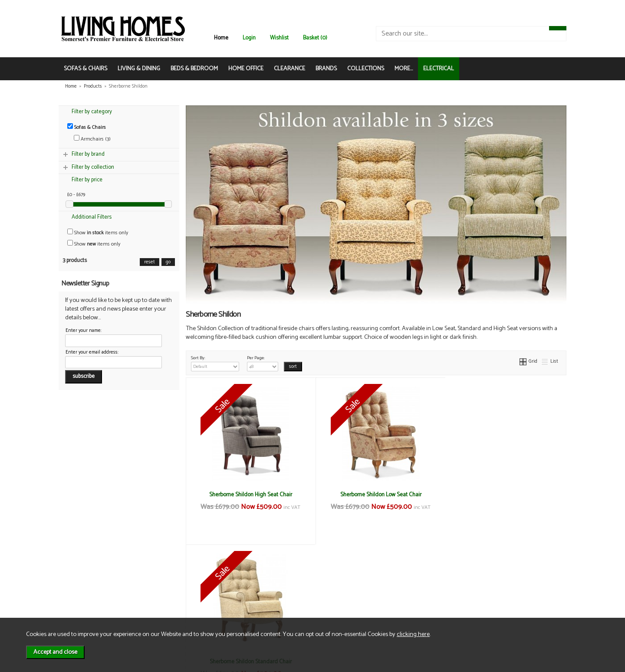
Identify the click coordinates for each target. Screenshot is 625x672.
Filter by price (87, 180)
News (78, 575)
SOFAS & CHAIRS (86, 69)
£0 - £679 (76, 195)
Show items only (98, 233)
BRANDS (326, 69)
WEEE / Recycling (175, 603)
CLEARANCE (289, 69)
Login (249, 38)
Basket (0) (315, 38)
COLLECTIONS (366, 69)
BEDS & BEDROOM (194, 69)
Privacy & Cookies (175, 594)
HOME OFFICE (246, 69)
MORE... (404, 69)
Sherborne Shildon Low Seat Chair (376, 495)
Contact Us (85, 594)
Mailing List (85, 603)
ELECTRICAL (439, 69)
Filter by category (92, 112)
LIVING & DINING (139, 69)
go (168, 262)
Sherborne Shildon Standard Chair (503, 495)
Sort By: (215, 363)
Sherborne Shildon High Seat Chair (249, 495)
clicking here (413, 634)
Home (221, 38)
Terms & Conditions (178, 575)
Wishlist (279, 38)
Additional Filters (92, 217)
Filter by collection (93, 167)
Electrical (82, 612)
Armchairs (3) (92, 139)
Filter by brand (88, 154)
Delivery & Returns (176, 585)
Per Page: (263, 363)
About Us (82, 585)
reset (150, 262)
